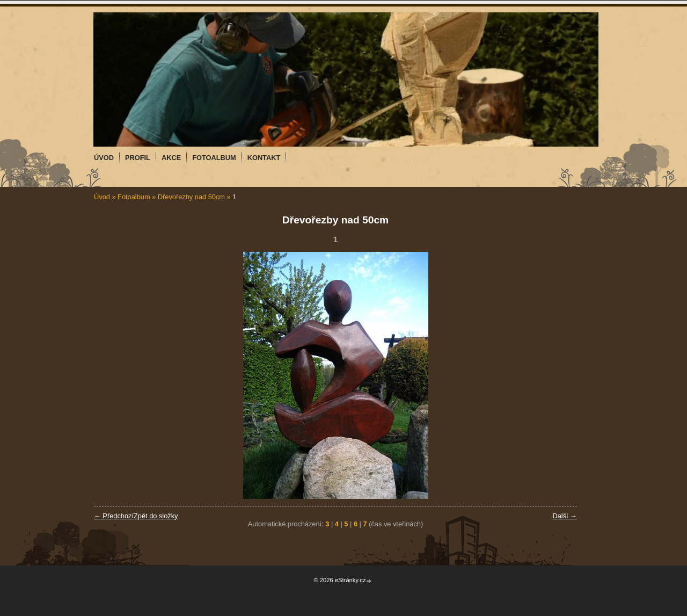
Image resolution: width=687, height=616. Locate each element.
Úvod (102, 197)
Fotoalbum (134, 197)
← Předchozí (114, 516)
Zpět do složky (156, 516)
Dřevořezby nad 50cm (191, 197)
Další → (565, 516)
